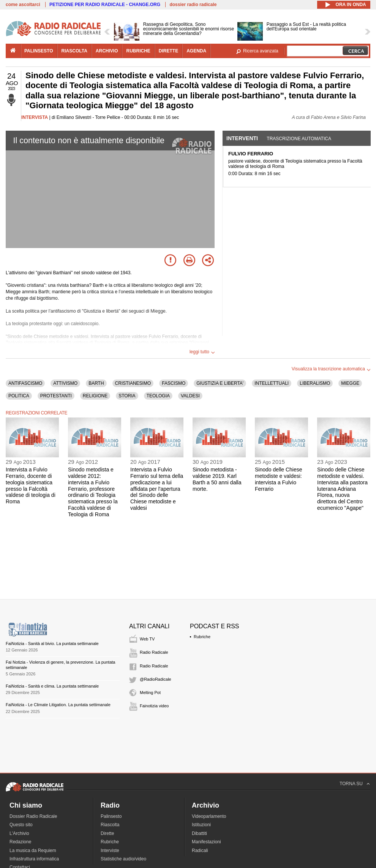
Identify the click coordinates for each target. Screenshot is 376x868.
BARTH (96, 383)
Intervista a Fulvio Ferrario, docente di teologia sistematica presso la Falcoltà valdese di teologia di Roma (31, 485)
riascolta (74, 51)
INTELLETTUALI (272, 383)
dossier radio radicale (193, 5)
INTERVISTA (35, 117)
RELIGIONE (95, 396)
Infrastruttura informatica (34, 859)
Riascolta (110, 825)
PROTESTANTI (56, 396)
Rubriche (202, 637)
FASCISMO (174, 383)
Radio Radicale (154, 652)
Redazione (20, 842)
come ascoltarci (23, 5)
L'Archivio (19, 833)
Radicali (200, 851)
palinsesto (39, 51)
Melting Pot (150, 693)
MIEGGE (350, 383)
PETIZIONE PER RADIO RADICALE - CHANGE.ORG (105, 5)
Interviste (110, 851)
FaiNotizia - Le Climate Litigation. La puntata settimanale (58, 705)
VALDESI (190, 396)
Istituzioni (201, 825)
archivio (107, 51)
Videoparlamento (209, 816)
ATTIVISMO (65, 383)
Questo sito (21, 825)
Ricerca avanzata (261, 51)
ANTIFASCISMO (25, 383)
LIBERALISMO (315, 383)
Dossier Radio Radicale (33, 816)
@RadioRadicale (156, 679)
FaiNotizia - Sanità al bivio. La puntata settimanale (52, 643)
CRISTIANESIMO (133, 383)
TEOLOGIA (158, 396)
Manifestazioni (206, 842)
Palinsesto (111, 816)
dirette (168, 51)
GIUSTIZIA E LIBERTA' (220, 383)
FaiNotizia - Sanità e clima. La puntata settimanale (52, 686)
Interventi (242, 138)
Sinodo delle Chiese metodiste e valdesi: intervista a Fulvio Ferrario (279, 479)
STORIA (127, 396)
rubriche (138, 51)
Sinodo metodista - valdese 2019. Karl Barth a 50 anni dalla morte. (217, 479)
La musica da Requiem (33, 851)
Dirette (107, 833)
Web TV (147, 639)
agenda (196, 51)
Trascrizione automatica (299, 139)
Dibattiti (199, 833)
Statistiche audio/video (123, 859)
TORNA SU (351, 784)
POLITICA (19, 396)
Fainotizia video (154, 706)
